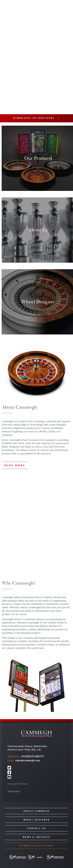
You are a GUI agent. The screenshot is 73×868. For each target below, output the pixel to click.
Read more (15, 465)
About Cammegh (36, 811)
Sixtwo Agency (14, 791)
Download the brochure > (36, 118)
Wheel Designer (37, 820)
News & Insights (37, 837)
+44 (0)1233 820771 (32, 756)
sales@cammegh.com (28, 760)
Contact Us (37, 828)
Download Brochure (36, 846)
